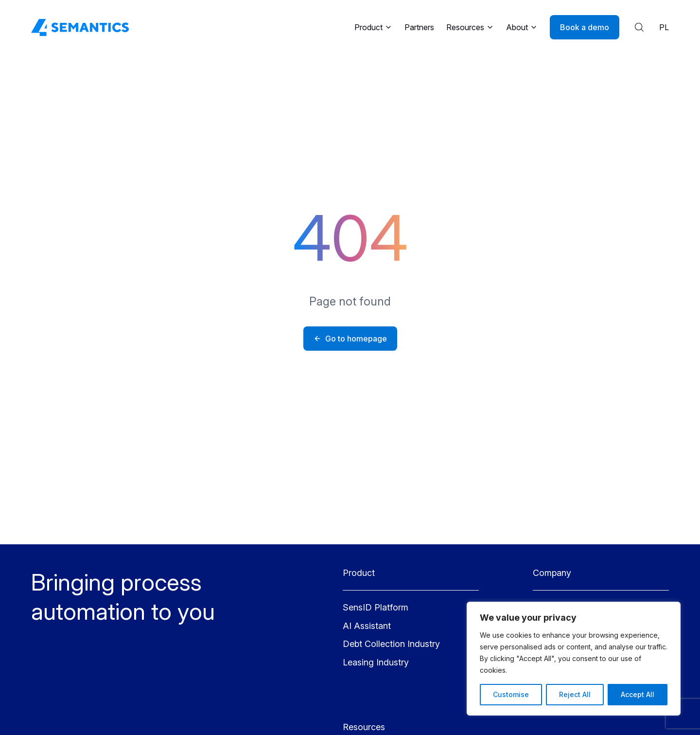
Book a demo (585, 27)
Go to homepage (350, 339)
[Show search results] (639, 27)
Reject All (575, 694)
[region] (574, 659)
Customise (511, 694)
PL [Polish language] (664, 27)
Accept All (638, 694)
